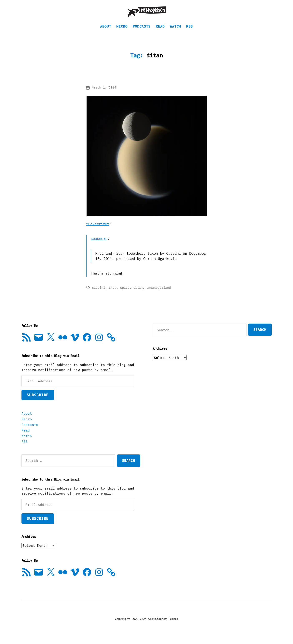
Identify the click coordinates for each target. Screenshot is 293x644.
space (125, 294)
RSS (190, 32)
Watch (175, 32)
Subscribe (38, 401)
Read (160, 32)
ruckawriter (98, 230)
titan (138, 294)
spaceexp (99, 245)
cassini (99, 294)
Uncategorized (159, 294)
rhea (113, 294)
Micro (122, 32)
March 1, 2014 (104, 94)
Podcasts (142, 32)
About (106, 32)
